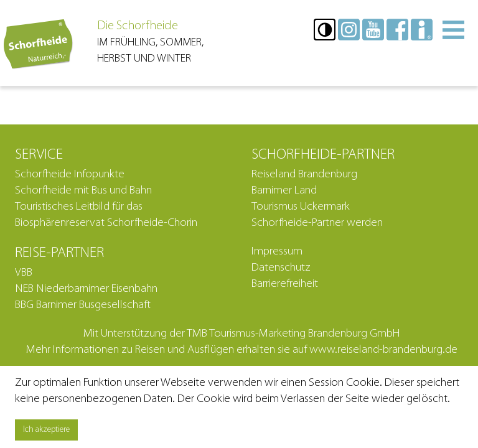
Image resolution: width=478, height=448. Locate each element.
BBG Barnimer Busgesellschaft (83, 305)
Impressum (277, 252)
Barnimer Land (284, 191)
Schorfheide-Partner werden (317, 223)
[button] (325, 30)
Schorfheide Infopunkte (70, 175)
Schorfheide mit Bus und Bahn (83, 191)
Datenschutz (281, 268)
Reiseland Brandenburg (304, 175)
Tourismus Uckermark (301, 207)
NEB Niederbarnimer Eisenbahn (86, 289)
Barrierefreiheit (285, 284)
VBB (24, 273)
